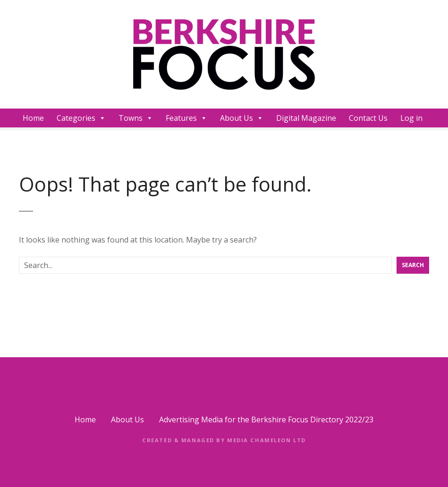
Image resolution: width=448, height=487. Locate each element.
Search (413, 265)
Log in (411, 118)
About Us (242, 118)
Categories (81, 118)
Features (186, 118)
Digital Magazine (306, 118)
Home (33, 118)
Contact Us (368, 118)
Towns (136, 118)
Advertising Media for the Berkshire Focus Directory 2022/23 (266, 420)
